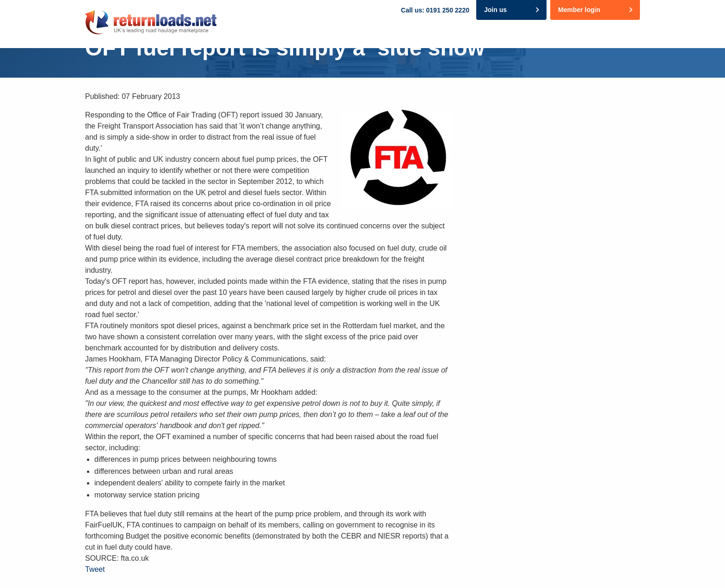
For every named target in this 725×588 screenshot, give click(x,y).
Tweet (95, 569)
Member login (579, 10)
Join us (495, 10)
